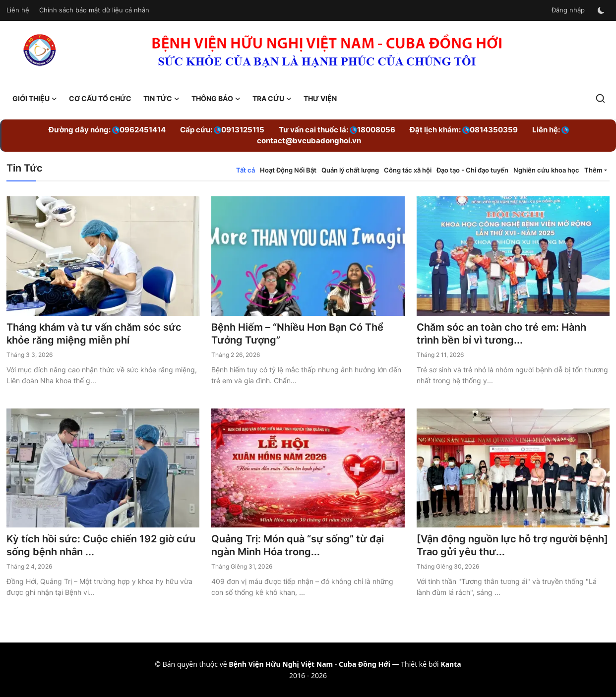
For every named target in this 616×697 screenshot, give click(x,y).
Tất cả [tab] (246, 170)
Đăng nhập (568, 10)
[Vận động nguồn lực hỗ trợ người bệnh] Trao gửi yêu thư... (512, 545)
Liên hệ (18, 10)
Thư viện (320, 98)
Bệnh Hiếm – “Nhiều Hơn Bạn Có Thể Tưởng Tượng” (297, 334)
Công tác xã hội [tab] (408, 170)
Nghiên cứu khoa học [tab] (546, 170)
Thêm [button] (593, 170)
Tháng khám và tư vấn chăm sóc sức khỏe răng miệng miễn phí (94, 334)
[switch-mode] (602, 10)
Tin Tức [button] (161, 99)
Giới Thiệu (35, 99)
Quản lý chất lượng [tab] (350, 170)
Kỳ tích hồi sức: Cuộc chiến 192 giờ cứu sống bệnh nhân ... (101, 545)
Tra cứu (272, 99)
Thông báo (216, 99)
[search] (600, 98)
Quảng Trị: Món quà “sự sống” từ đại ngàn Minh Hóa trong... (298, 545)
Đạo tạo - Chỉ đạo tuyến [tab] (472, 170)
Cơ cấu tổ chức (100, 98)
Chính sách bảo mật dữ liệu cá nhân (94, 10)
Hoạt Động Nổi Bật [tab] (288, 170)
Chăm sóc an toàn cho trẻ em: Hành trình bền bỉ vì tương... (501, 334)
